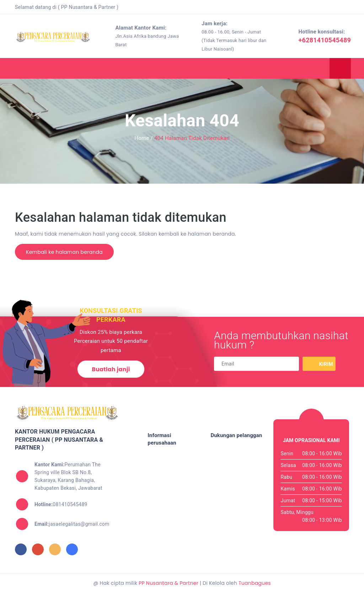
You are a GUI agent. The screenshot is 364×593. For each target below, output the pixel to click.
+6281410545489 (325, 40)
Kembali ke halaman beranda (64, 252)
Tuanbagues (255, 583)
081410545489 (61, 504)
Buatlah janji (111, 369)
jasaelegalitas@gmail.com (72, 524)
